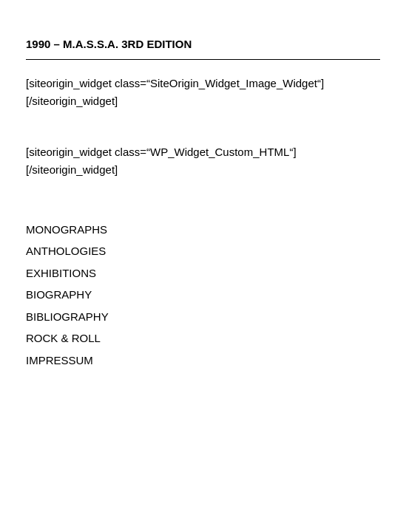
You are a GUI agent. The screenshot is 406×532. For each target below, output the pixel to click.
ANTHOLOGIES (66, 251)
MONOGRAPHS (67, 229)
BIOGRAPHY (59, 294)
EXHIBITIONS (61, 273)
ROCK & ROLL (63, 338)
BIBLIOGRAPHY (67, 317)
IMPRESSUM (60, 360)
